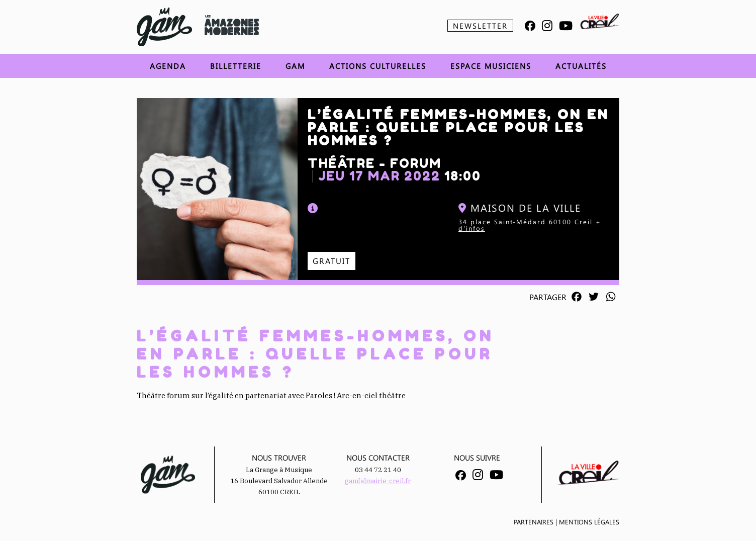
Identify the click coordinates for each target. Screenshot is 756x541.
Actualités (581, 66)
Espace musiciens (491, 66)
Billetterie (236, 66)
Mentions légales (589, 522)
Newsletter (480, 26)
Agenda (168, 66)
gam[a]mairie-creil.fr (378, 481)
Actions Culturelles (378, 66)
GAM (295, 66)
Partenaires (534, 522)
